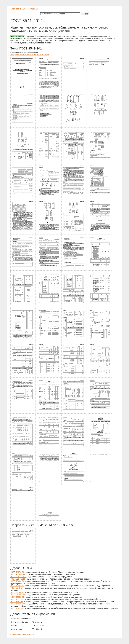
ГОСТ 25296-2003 (18, 595)
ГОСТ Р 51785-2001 (19, 574)
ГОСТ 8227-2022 (18, 579)
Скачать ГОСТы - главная (22, 634)
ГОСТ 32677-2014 (18, 577)
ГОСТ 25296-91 (17, 592)
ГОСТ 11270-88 (17, 572)
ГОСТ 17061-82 (17, 586)
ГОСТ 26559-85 (17, 599)
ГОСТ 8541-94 (17, 588)
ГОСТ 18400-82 (17, 581)
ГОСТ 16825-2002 (18, 604)
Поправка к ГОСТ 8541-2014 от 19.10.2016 (30, 55)
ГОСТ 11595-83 (17, 597)
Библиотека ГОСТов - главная (24, 9)
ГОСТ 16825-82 (17, 608)
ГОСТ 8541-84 (17, 602)
